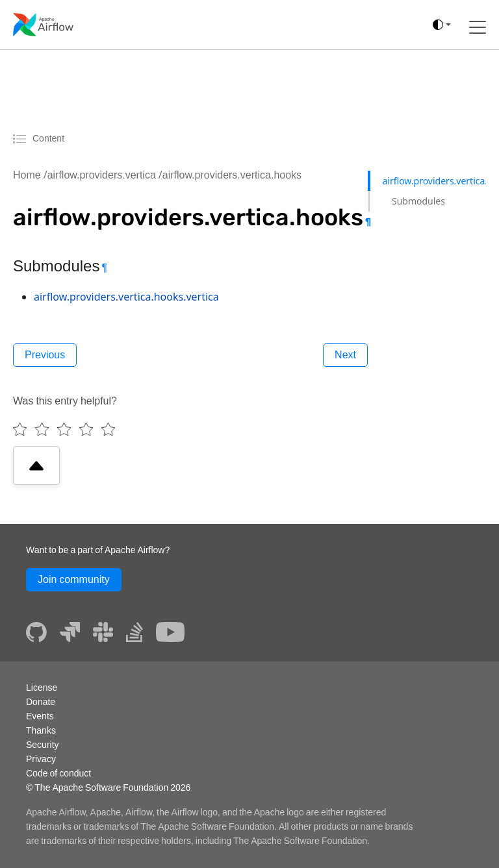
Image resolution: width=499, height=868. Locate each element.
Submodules (418, 201)
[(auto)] (442, 25)
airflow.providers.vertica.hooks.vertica (126, 297)
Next (345, 355)
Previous (45, 355)
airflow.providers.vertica (102, 175)
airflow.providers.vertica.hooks (232, 175)
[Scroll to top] (36, 465)
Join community (74, 579)
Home (27, 175)
